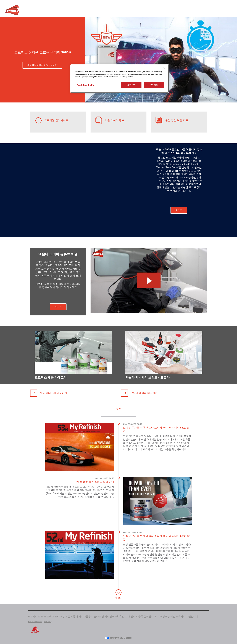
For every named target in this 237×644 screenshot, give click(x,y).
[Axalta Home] (12, 11)
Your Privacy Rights (85, 85)
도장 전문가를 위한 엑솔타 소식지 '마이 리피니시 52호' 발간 (156, 538)
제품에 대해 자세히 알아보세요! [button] (42, 65)
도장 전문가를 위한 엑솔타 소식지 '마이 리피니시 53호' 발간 (156, 429)
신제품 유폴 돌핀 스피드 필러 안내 (94, 482)
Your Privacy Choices (119, 638)
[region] (120, 79)
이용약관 (48, 622)
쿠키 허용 (154, 85)
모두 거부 (131, 85)
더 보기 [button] (179, 210)
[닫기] (164, 68)
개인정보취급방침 (35, 622)
